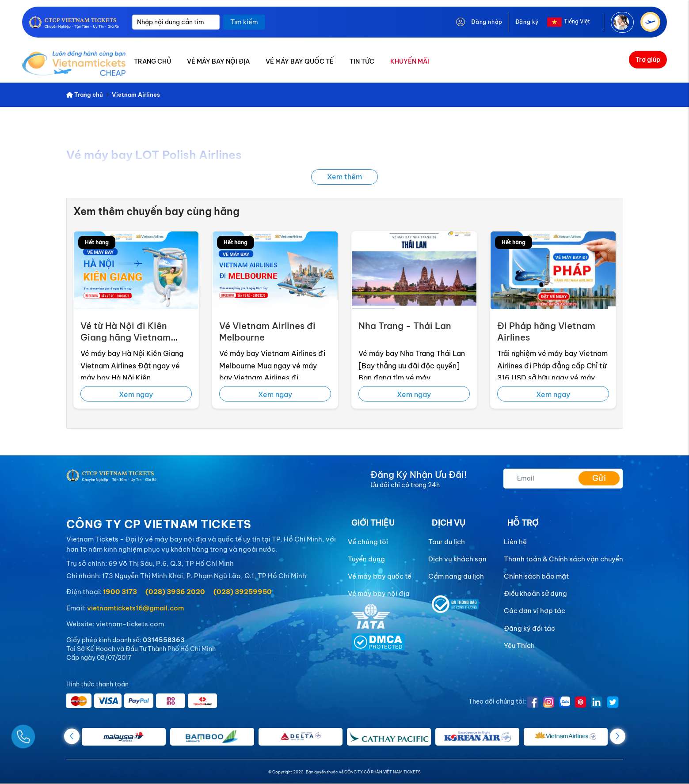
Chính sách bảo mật (536, 576)
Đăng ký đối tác (529, 628)
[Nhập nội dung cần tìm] (176, 22)
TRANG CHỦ (152, 61)
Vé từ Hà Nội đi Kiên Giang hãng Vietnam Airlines (126, 337)
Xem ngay (136, 394)
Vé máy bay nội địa (379, 593)
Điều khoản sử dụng (535, 593)
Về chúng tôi (368, 542)
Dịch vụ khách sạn (457, 559)
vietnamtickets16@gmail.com (135, 608)
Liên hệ (515, 542)
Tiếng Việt (577, 21)
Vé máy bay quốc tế (380, 576)
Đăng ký (527, 22)
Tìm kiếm (244, 22)
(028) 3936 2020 (175, 592)
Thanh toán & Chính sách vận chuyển (563, 559)
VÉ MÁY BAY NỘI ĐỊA (218, 61)
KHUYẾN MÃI (410, 61)
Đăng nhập (487, 22)
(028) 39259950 (243, 592)
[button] (618, 736)
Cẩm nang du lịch (456, 576)
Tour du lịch (447, 542)
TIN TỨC (362, 61)
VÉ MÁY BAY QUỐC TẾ (300, 61)
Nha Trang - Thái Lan (405, 326)
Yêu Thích (519, 646)
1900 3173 (120, 592)
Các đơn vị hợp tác (535, 611)
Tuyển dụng (366, 559)
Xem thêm (344, 177)
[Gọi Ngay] (44, 733)
